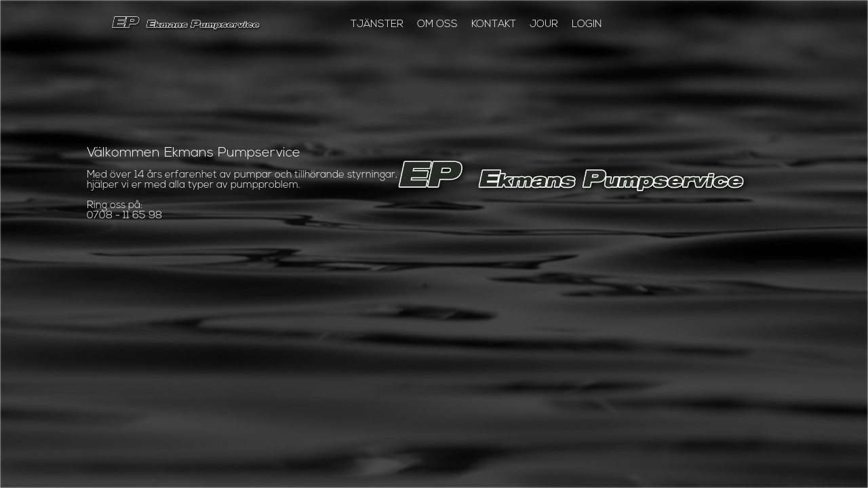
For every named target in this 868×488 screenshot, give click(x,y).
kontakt (494, 25)
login (587, 25)
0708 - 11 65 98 (124, 216)
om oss (437, 25)
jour (544, 25)
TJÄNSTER (377, 25)
